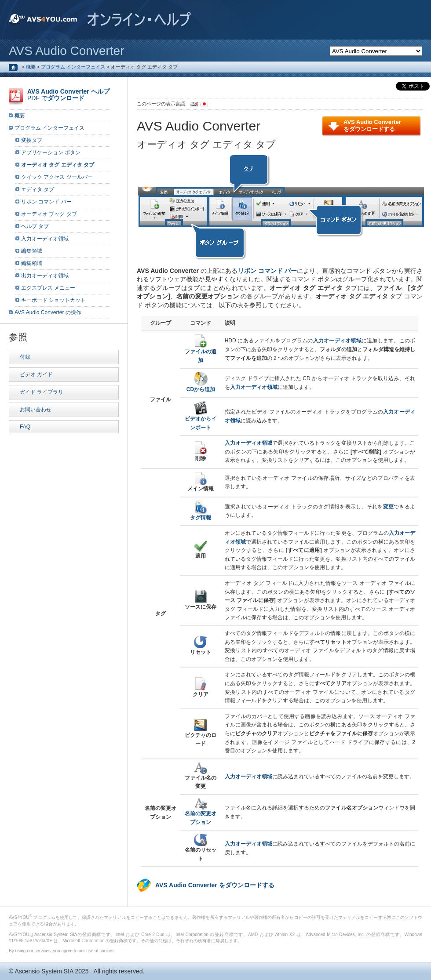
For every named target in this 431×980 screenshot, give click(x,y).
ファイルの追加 (201, 353)
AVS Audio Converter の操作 (48, 312)
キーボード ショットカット (53, 300)
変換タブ (32, 140)
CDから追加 (201, 387)
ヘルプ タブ (35, 226)
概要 (31, 67)
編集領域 (32, 251)
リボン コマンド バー (268, 271)
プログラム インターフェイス (73, 67)
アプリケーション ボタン (51, 152)
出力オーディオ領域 (45, 276)
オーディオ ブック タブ (49, 214)
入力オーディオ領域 (45, 239)
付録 (25, 357)
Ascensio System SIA (44, 971)
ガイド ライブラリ (42, 392)
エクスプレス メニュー (48, 288)
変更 (389, 507)
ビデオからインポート (201, 420)
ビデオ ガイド (36, 374)
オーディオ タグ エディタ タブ (58, 165)
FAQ (25, 427)
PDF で (68, 95)
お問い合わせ (36, 410)
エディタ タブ (38, 189)
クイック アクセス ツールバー (57, 177)
